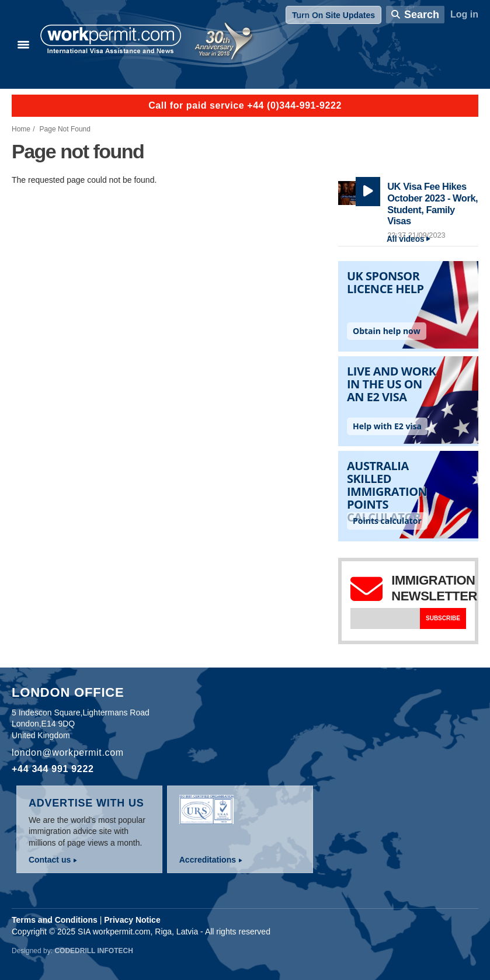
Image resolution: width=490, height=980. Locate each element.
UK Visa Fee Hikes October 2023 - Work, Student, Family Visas (432, 204)
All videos (406, 239)
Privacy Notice (132, 920)
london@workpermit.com (68, 753)
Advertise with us (86, 803)
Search (422, 15)
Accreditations (208, 860)
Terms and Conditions (55, 920)
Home (21, 129)
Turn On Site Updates (333, 15)
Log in (464, 14)
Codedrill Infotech (93, 951)
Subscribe (443, 618)
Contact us (50, 860)
